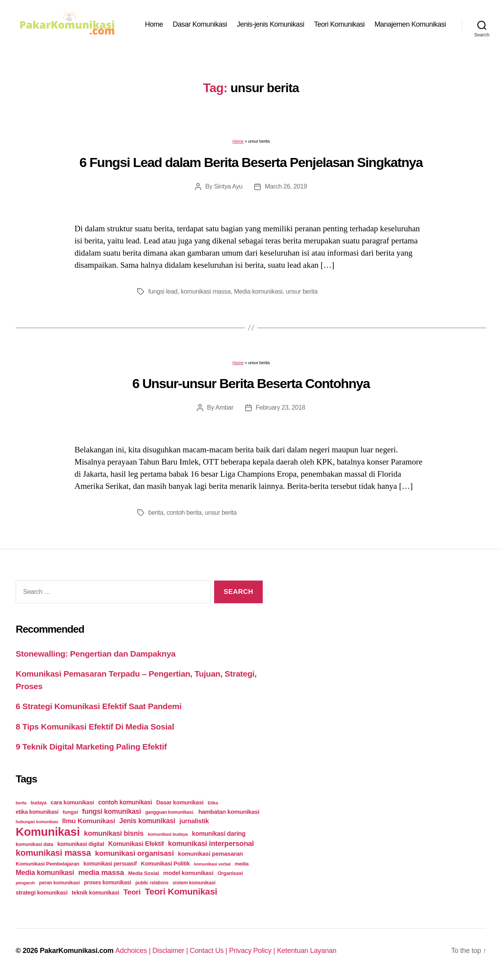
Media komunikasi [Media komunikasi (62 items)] (45, 873)
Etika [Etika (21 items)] (213, 803)
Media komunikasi (258, 291)
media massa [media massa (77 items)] (101, 872)
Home (154, 24)
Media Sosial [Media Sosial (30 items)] (144, 873)
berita (156, 513)
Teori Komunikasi (339, 24)
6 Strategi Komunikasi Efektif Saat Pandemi (99, 706)
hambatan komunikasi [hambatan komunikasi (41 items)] (229, 812)
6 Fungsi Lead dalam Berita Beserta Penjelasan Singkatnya (251, 162)
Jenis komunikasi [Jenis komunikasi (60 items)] (147, 821)
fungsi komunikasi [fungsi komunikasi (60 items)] (111, 811)
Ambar (224, 407)
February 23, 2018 (280, 407)
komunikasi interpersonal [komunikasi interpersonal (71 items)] (211, 843)
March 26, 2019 (286, 186)
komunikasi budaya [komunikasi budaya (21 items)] (168, 834)
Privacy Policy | (253, 951)
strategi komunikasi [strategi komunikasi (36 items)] (42, 893)
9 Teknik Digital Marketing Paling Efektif (91, 747)
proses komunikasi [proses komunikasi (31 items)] (108, 882)
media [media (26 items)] (241, 864)
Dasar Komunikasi (200, 24)
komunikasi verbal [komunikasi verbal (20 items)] (212, 864)
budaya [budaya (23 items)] (38, 803)
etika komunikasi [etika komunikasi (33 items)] (37, 812)
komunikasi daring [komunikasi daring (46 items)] (219, 834)
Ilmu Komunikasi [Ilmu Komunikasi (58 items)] (89, 821)
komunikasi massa (206, 291)
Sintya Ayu (228, 186)
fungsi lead (163, 291)
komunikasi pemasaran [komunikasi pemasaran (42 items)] (211, 854)
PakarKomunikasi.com (76, 951)
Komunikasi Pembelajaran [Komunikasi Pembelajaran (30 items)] (47, 864)
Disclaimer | (171, 951)
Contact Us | (209, 951)
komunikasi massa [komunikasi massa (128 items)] (53, 853)
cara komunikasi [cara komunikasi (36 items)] (72, 802)
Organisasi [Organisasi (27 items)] (230, 873)
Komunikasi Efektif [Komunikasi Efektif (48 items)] (136, 844)
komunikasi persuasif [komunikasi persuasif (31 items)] (110, 864)
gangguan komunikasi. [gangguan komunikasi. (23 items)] (170, 812)
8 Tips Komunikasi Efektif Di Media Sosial (95, 727)
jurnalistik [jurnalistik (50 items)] (194, 821)
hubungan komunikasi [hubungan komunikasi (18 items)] (37, 822)
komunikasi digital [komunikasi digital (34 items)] (81, 844)
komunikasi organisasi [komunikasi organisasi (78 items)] (134, 853)
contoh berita (184, 513)
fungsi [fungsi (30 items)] (70, 812)
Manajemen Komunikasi (410, 24)
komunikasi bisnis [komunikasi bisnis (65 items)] (114, 833)
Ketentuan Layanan (307, 951)
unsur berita (302, 291)
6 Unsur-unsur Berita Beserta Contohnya (251, 383)
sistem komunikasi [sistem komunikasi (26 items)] (194, 883)
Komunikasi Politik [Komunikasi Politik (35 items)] (165, 864)
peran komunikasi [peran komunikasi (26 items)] (59, 883)
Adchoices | (134, 951)
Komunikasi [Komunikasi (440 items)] (48, 832)
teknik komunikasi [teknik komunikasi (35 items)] (95, 893)
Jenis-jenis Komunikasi (271, 24)
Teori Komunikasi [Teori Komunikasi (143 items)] (181, 891)
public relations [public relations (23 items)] (152, 883)
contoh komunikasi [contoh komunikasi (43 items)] (125, 802)
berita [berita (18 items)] (21, 803)
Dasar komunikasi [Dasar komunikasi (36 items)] (180, 802)
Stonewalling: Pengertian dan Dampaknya (96, 654)
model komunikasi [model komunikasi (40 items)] (188, 873)
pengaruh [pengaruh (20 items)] (25, 883)
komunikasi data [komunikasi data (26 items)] (35, 844)
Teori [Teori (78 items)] (132, 892)
